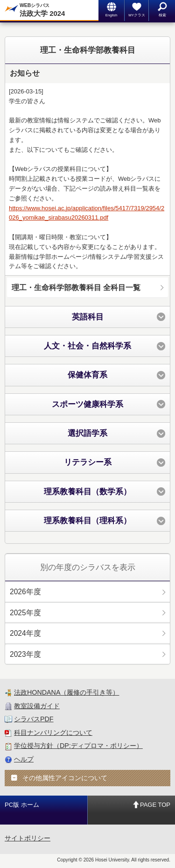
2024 (25, 633)
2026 (25, 592)
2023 (25, 654)
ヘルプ (24, 759)
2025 (25, 613)
